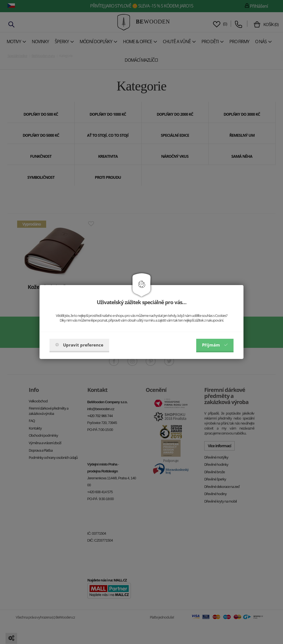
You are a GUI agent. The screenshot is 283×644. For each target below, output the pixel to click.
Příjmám (215, 345)
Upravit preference (79, 345)
